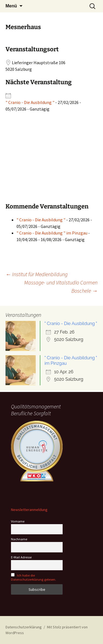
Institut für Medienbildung (37, 274)
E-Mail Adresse (21, 557)
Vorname (18, 521)
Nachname (19, 539)
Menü (11, 6)
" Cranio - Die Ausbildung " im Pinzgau (52, 233)
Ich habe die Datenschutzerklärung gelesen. (34, 577)
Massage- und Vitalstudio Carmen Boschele (61, 286)
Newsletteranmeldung (29, 510)
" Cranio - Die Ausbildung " (30, 102)
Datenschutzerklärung (24, 627)
